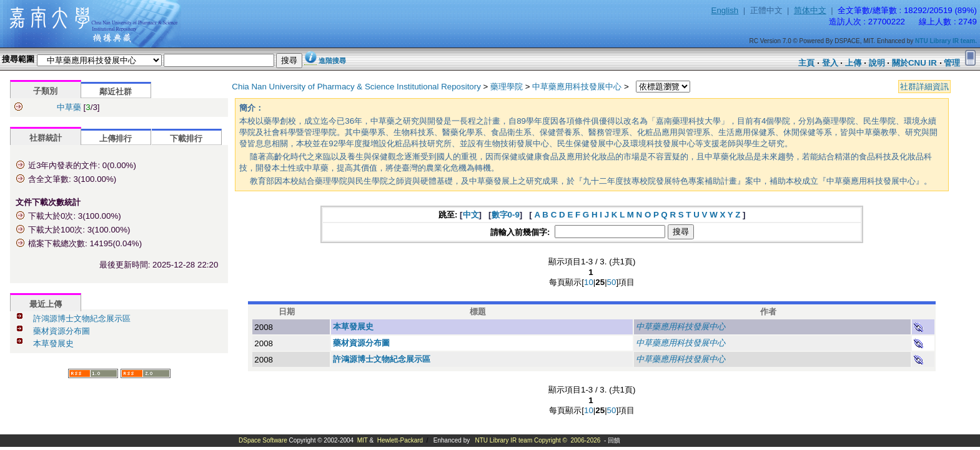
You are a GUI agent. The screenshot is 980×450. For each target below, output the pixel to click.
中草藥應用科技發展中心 (577, 87)
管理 (952, 63)
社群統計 (46, 138)
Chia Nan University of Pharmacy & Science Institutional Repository (356, 87)
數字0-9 (506, 215)
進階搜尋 (332, 61)
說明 (877, 63)
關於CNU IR (914, 63)
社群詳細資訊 (924, 87)
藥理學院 (507, 87)
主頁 (806, 63)
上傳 (853, 63)
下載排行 (186, 138)
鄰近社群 (116, 92)
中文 (471, 215)
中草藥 (69, 107)
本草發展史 (53, 343)
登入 (830, 63)
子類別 (45, 91)
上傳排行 (116, 138)
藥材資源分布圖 (62, 331)
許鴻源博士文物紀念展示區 (82, 318)
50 (612, 282)
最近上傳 (46, 304)
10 (589, 282)
